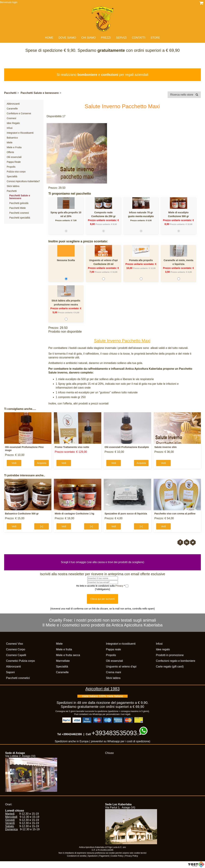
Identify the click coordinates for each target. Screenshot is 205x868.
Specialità (12, 176)
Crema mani (113, 672)
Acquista (42, 463)
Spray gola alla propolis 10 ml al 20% (66, 214)
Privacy (120, 586)
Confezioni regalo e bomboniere (176, 661)
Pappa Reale (14, 162)
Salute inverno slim (166, 447)
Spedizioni (93, 856)
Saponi (10, 672)
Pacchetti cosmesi (19, 213)
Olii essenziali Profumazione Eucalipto (127, 447)
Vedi (14, 463)
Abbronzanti (13, 104)
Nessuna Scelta (66, 260)
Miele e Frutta (14, 147)
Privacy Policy (132, 856)
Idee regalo (163, 649)
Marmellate (63, 661)
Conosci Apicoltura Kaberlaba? (23, 181)
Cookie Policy (117, 856)
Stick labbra (13, 186)
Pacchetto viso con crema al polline (175, 514)
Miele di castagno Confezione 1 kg (74, 514)
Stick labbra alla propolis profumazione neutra (66, 302)
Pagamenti (104, 856)
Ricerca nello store (184, 95)
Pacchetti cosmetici (18, 678)
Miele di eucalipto (178, 212)
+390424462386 (72, 734)
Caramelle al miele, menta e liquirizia (178, 262)
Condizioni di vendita (77, 856)
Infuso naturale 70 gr (141, 212)
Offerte (10, 152)
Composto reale (103, 212)
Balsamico (12, 138)
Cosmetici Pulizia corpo (20, 661)
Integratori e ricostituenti (121, 644)
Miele (10, 143)
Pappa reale (113, 649)
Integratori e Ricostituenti (20, 133)
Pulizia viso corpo (16, 172)
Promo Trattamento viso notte (72, 447)
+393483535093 (114, 733)
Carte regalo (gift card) (170, 667)
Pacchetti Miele (18, 208)
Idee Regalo (13, 123)
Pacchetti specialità (20, 218)
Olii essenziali (14, 157)
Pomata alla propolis (141, 260)
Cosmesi (11, 118)
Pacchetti (10, 93)
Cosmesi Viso (15, 644)
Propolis (11, 167)
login (15, 2)
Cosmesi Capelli (16, 655)
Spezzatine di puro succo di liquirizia (126, 514)
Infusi (10, 128)
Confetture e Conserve (19, 113)
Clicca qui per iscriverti (102, 599)
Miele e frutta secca (68, 655)
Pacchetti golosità (19, 203)
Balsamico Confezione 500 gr (22, 514)
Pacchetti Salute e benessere (40, 93)
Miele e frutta (64, 649)
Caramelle (12, 109)
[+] (42, 526)
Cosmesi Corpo (16, 649)
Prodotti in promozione (170, 655)
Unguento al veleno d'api (103, 260)
